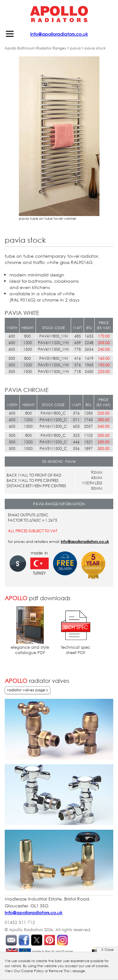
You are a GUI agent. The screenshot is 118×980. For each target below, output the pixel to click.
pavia (75, 48)
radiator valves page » (28, 690)
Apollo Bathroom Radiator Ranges (35, 48)
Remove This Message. (67, 971)
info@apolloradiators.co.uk (59, 34)
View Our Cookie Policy (24, 971)
